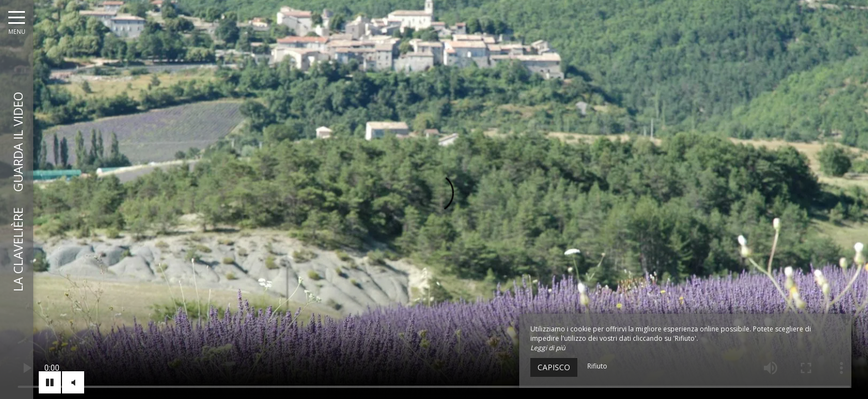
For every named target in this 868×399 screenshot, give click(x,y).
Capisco (554, 367)
